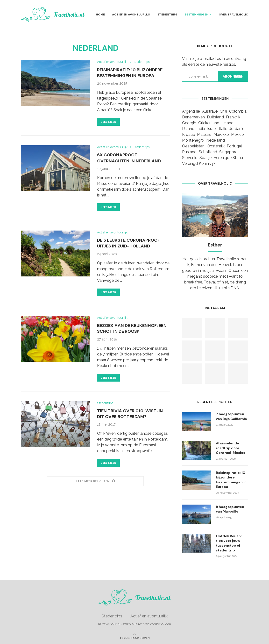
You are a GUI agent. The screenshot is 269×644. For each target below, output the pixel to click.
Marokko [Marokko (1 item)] (221, 134)
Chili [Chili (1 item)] (223, 111)
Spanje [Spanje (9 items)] (205, 158)
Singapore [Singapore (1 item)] (228, 152)
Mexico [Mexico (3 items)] (237, 134)
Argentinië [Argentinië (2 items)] (191, 111)
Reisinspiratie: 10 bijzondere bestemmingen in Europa (130, 73)
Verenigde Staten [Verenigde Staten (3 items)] (229, 158)
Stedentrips (167, 14)
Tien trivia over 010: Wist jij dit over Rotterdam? (130, 414)
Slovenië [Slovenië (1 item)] (190, 158)
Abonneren (233, 76)
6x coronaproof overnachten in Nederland (129, 158)
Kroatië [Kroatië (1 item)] (188, 134)
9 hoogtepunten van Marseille (230, 509)
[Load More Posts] (95, 482)
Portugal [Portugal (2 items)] (234, 146)
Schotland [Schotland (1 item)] (208, 152)
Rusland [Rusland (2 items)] (189, 152)
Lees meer (108, 122)
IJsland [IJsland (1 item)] (188, 129)
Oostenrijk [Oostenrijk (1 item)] (216, 146)
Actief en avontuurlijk (131, 14)
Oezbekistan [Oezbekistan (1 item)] (193, 146)
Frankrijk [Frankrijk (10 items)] (233, 117)
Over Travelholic (233, 14)
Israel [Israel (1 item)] (212, 129)
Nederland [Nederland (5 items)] (216, 140)
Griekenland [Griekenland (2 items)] (209, 123)
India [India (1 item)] (201, 129)
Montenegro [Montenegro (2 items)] (193, 140)
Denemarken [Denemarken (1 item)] (193, 117)
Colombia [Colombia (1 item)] (238, 111)
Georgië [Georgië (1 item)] (189, 123)
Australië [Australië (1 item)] (210, 111)
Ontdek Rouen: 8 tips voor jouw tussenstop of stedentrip (230, 543)
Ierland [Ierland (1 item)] (227, 123)
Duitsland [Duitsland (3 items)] (215, 117)
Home (100, 14)
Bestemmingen (197, 14)
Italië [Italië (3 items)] (223, 129)
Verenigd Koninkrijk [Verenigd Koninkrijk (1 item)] (199, 163)
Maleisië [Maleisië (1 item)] (204, 134)
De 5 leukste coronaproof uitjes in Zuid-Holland (128, 243)
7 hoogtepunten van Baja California (231, 416)
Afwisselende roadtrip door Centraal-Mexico (231, 448)
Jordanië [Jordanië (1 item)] (237, 129)
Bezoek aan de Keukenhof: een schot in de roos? (132, 329)
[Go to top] (135, 638)
